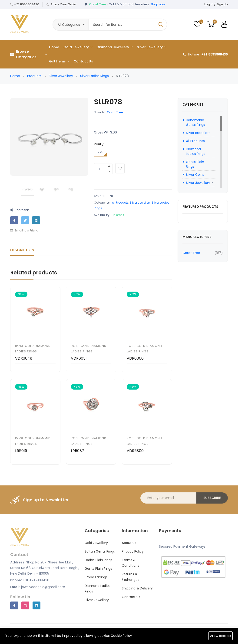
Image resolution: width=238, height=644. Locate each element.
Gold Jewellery (78, 47)
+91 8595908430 (27, 4)
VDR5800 (135, 451)
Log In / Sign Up (216, 4)
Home (54, 47)
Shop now (158, 4)
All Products (120, 203)
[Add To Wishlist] (120, 168)
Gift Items (59, 61)
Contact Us (83, 61)
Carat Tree (115, 112)
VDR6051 (79, 358)
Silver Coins (195, 175)
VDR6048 (24, 358)
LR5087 (78, 451)
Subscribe (212, 498)
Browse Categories (29, 54)
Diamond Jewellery (115, 47)
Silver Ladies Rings (94, 76)
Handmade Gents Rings (195, 122)
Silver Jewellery (152, 47)
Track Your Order (64, 4)
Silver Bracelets (198, 133)
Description (22, 250)
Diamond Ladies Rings (196, 151)
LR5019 (21, 451)
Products (34, 76)
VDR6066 (135, 358)
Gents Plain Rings (195, 164)
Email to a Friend (24, 230)
